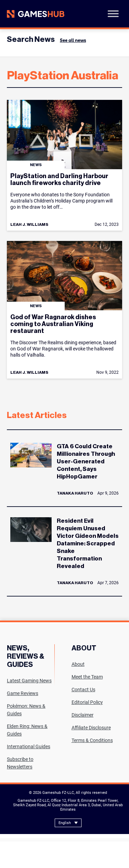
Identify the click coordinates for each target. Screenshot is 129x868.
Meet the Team (87, 677)
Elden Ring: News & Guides (27, 730)
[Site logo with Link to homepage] (36, 14)
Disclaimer (83, 715)
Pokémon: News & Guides (26, 710)
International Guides (29, 747)
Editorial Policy (87, 702)
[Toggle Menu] (113, 14)
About (78, 664)
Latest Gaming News (29, 681)
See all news (73, 40)
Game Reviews (23, 693)
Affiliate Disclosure (91, 728)
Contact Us (83, 690)
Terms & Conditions (92, 740)
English (65, 823)
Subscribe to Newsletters (20, 763)
